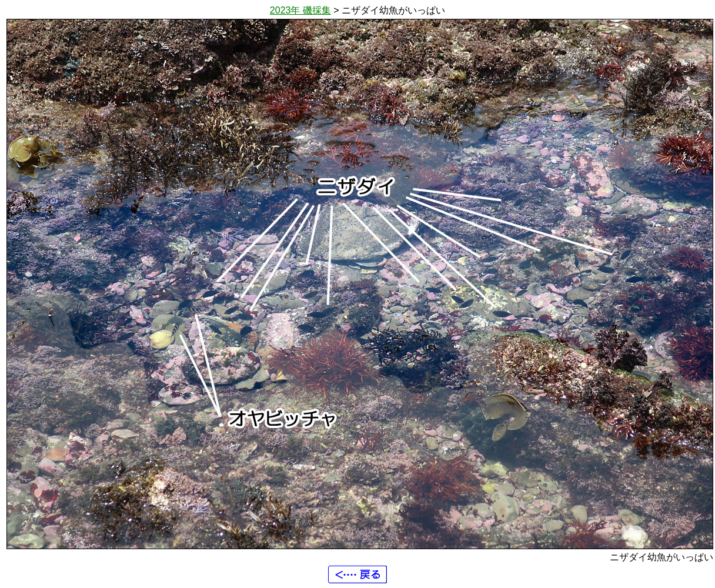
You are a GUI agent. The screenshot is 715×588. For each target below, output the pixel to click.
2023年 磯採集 (300, 10)
